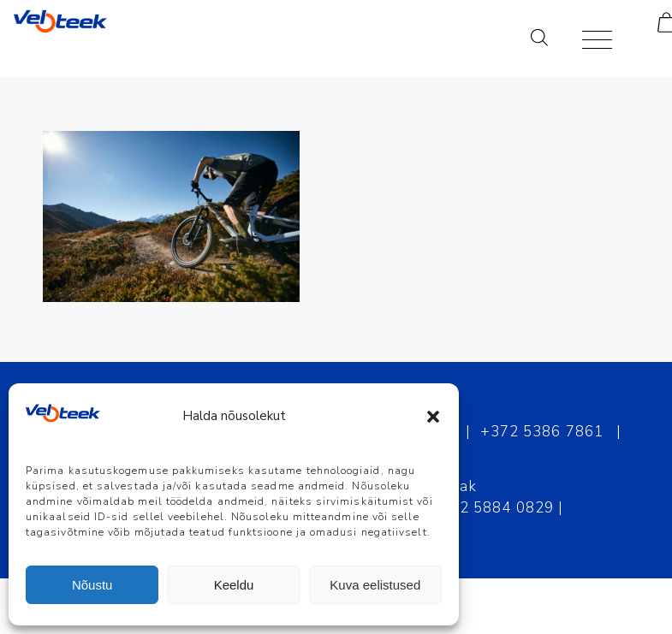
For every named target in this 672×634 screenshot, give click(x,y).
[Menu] (589, 39)
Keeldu (234, 585)
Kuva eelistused (375, 585)
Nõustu (92, 585)
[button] (433, 417)
